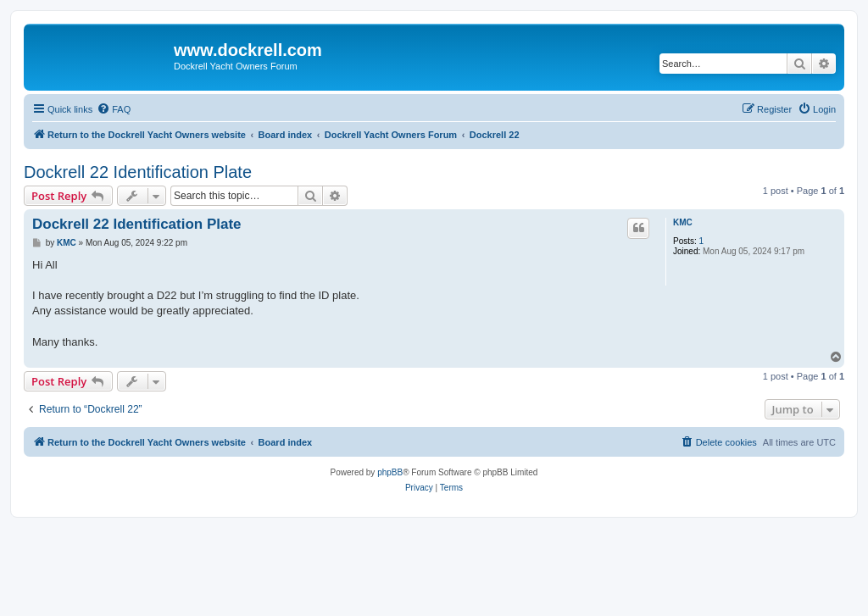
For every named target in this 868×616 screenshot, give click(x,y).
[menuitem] (114, 109)
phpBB (390, 472)
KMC (683, 222)
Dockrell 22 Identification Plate (138, 172)
